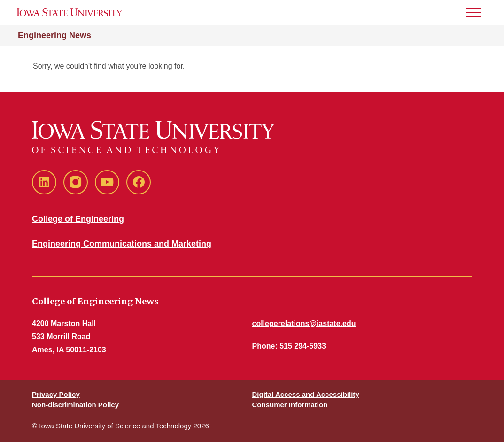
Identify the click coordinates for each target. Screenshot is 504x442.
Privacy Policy (56, 394)
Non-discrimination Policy (75, 405)
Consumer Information (290, 405)
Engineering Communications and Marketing (122, 244)
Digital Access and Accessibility (306, 394)
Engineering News (54, 35)
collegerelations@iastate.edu (304, 323)
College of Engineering (78, 219)
